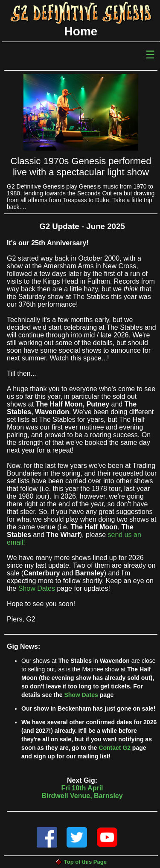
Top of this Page (81, 862)
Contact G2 (115, 748)
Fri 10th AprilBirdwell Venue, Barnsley (82, 798)
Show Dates (37, 588)
